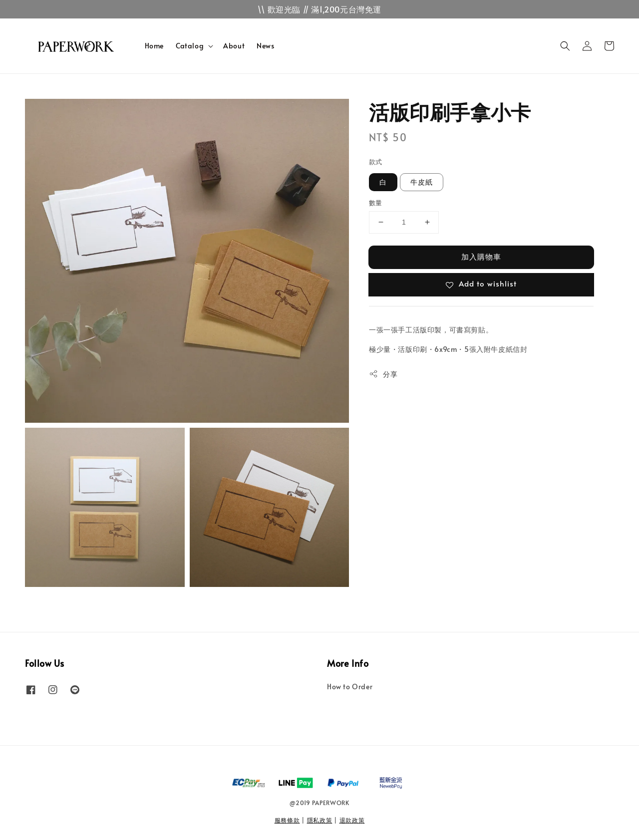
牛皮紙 (422, 182)
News (265, 46)
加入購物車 (481, 256)
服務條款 (287, 820)
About (234, 46)
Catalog (190, 46)
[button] (565, 46)
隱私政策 (320, 820)
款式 (376, 162)
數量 (376, 203)
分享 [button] (383, 374)
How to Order (350, 687)
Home (154, 46)
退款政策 (352, 820)
